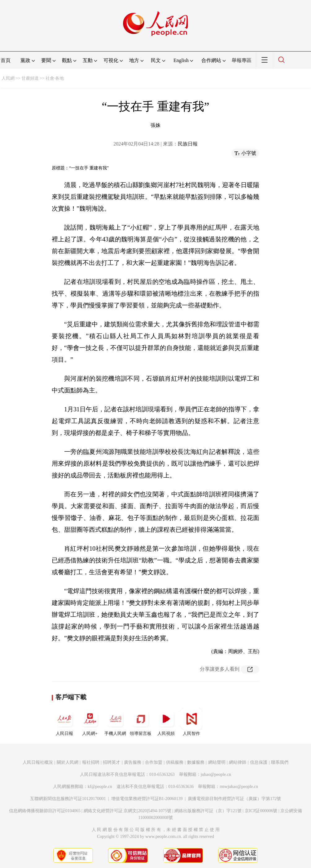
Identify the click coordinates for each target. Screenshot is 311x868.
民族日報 (188, 144)
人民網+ (90, 722)
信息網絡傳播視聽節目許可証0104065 (45, 811)
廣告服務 (133, 762)
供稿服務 (175, 762)
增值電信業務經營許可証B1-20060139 (147, 799)
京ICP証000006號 (261, 811)
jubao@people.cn (216, 774)
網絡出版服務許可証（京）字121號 (208, 811)
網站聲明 (217, 762)
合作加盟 (154, 762)
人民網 (8, 78)
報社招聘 (91, 762)
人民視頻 (166, 722)
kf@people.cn (100, 787)
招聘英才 (112, 762)
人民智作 (191, 722)
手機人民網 (115, 722)
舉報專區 (242, 60)
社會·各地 (55, 78)
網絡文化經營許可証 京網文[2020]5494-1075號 (128, 811)
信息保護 (259, 762)
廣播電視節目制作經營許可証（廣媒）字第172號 (234, 799)
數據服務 (196, 762)
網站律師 (238, 762)
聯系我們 (280, 762)
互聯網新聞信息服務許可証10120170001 (68, 799)
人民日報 (64, 722)
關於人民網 (68, 762)
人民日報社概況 (38, 762)
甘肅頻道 (30, 78)
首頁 (6, 60)
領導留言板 (141, 722)
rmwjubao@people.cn (239, 787)
